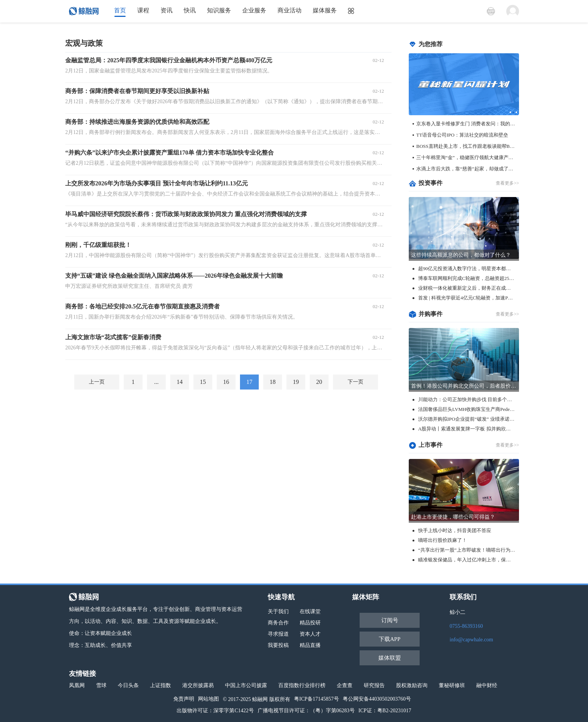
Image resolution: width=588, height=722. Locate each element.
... (156, 382)
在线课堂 (310, 611)
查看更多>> (507, 183)
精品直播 (310, 645)
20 (319, 382)
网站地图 (208, 699)
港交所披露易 (198, 685)
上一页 (97, 382)
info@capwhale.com (471, 640)
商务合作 (278, 623)
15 (203, 382)
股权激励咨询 (412, 685)
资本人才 (310, 634)
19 (296, 382)
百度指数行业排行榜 (302, 685)
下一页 (355, 382)
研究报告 (374, 685)
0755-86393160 (466, 626)
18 (273, 382)
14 (180, 382)
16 (226, 382)
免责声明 (184, 699)
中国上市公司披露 (246, 685)
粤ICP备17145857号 (316, 699)
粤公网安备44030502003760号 (377, 699)
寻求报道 (278, 634)
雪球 (101, 685)
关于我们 (278, 611)
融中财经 (487, 685)
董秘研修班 (452, 685)
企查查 (345, 685)
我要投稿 (278, 645)
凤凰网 (77, 685)
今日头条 (128, 685)
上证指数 (160, 685)
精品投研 (310, 623)
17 (249, 382)
